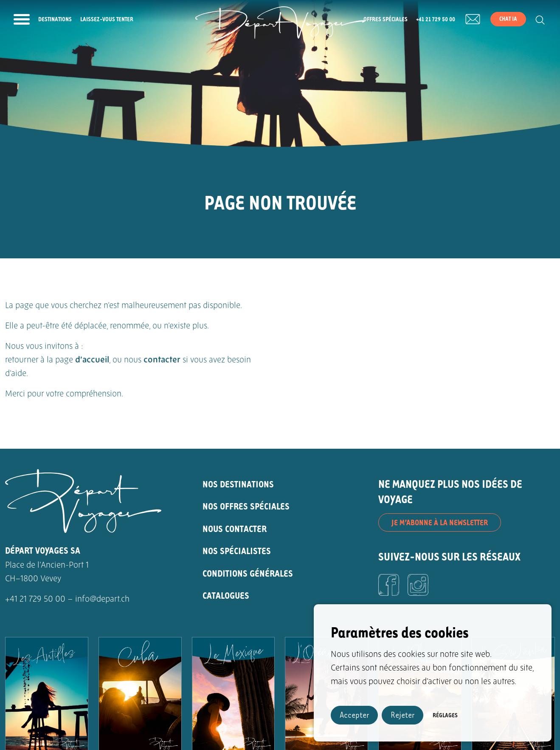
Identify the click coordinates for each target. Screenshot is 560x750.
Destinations (55, 19)
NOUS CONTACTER (235, 528)
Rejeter (402, 715)
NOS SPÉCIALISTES (237, 550)
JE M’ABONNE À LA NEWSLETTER (440, 522)
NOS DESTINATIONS (238, 484)
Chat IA (508, 18)
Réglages (445, 715)
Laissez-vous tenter (107, 19)
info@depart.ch (102, 600)
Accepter (354, 715)
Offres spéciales (386, 19)
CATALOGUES (226, 595)
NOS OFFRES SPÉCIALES (246, 506)
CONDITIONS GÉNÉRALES (248, 573)
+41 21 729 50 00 (436, 19)
